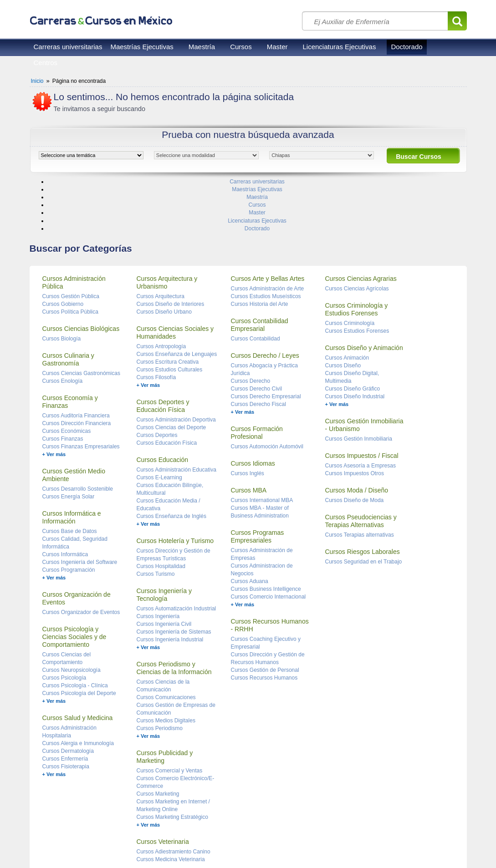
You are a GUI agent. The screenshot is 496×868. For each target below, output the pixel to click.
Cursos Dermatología (68, 696)
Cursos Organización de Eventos (77, 544)
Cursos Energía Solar (69, 442)
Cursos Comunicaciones (166, 643)
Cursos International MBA (262, 446)
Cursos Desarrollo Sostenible (78, 434)
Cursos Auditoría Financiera (76, 361)
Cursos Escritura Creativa (168, 307)
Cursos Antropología (161, 292)
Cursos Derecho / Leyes (265, 301)
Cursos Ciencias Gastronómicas (81, 319)
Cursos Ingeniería (158, 562)
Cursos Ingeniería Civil (164, 569)
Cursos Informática (65, 500)
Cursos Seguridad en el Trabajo (364, 507)
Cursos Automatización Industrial (176, 554)
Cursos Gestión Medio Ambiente (74, 420)
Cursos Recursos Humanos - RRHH (270, 571)
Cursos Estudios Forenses (357, 276)
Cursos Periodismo (160, 674)
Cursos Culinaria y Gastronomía (68, 305)
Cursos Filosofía (156, 323)
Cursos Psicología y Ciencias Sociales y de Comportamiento (74, 582)
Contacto (139, 841)
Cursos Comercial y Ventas (170, 716)
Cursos (241, 47)
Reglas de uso (48, 841)
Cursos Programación (69, 515)
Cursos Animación (347, 303)
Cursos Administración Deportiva (176, 365)
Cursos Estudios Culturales (170, 315)
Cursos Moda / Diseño (357, 436)
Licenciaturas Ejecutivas (340, 47)
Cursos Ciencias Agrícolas (357, 234)
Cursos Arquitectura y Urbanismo (167, 228)
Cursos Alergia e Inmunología (78, 689)
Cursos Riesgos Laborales (363, 497)
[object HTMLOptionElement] (91, 155)
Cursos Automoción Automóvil (267, 392)
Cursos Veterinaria (163, 787)
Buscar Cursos (419, 157)
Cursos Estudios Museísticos (266, 242)
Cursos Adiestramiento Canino (174, 797)
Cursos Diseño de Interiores (171, 249)
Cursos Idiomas (253, 409)
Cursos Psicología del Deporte (79, 639)
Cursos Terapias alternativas (360, 480)
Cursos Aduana (250, 527)
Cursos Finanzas (63, 384)
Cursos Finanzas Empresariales (81, 392)
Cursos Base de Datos (70, 477)
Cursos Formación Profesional (257, 378)
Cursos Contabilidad (256, 284)
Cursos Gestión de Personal (265, 615)
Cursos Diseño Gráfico (353, 334)
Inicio (37, 81)
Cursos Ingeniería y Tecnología (164, 540)
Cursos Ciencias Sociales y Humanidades (175, 278)
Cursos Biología (62, 284)
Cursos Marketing (158, 739)
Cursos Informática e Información (72, 463)
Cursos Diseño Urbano (164, 257)
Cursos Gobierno (63, 249)
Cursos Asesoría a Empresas (360, 411)
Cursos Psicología (64, 623)
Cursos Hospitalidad (161, 512)
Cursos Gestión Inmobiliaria (359, 384)
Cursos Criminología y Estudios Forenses (357, 255)
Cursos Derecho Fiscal (258, 350)
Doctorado (407, 47)
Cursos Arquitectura (161, 242)
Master (277, 47)
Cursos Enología (63, 326)
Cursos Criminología (350, 269)
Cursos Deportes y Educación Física (163, 351)
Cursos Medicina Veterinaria (171, 805)
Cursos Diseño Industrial (355, 342)
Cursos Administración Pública (74, 228)
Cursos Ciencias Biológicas (81, 274)
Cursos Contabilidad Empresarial (260, 270)
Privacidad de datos (97, 841)
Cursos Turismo (156, 519)
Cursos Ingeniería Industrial (170, 585)
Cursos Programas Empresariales (258, 482)
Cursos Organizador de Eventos (81, 558)
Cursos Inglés (248, 419)
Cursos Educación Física (167, 388)
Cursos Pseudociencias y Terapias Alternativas (361, 466)
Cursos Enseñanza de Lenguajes (177, 299)
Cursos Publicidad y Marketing (165, 702)
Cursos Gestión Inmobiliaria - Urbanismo (364, 370)
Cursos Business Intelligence (266, 534)
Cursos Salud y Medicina (78, 663)
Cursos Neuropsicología (72, 615)
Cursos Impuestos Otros (355, 419)
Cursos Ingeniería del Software (80, 508)
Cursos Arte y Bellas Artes (268, 224)
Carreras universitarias (68, 47)
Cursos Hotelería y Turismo (175, 486)
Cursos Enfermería (65, 704)
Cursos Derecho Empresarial (266, 342)
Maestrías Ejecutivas (142, 47)
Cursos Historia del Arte (260, 249)
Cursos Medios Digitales (166, 666)
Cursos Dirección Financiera (77, 369)
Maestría (202, 47)
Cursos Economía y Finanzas (70, 347)
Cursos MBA (249, 436)
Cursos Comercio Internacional (268, 542)
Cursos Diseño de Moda (355, 446)
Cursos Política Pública (70, 257)
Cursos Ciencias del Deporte (171, 373)
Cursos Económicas (67, 376)
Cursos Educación (163, 405)
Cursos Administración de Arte (268, 234)
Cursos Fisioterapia (66, 712)
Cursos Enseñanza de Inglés (171, 462)
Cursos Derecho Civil (257, 334)
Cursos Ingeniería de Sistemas (174, 577)
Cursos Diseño (343, 311)
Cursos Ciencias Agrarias (361, 224)
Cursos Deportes (157, 381)
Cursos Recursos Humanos (264, 623)
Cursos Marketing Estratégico (172, 762)
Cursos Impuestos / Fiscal (362, 401)
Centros (46, 63)
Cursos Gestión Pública (71, 242)
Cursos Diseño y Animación (364, 293)
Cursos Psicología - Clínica (75, 631)
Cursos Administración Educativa (176, 415)
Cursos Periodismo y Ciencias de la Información (174, 613)
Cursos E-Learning (159, 423)
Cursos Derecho (251, 326)
